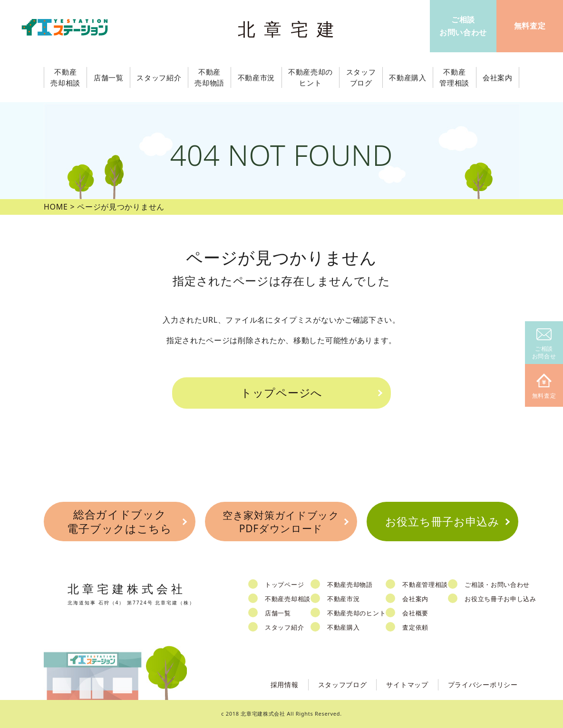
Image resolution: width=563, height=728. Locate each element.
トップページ (284, 584)
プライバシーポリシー (483, 685)
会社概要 (415, 613)
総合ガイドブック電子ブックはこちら (119, 521)
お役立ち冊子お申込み (442, 521)
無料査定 (544, 387)
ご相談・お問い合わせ (497, 584)
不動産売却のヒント (356, 613)
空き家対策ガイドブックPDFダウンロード (281, 522)
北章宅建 (291, 29)
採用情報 (285, 685)
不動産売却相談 (288, 599)
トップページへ (281, 393)
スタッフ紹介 (284, 627)
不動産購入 (344, 627)
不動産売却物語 (350, 584)
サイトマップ (407, 685)
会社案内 (415, 599)
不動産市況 (257, 77)
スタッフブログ (343, 685)
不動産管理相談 (425, 584)
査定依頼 (415, 627)
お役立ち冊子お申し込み (500, 599)
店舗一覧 (278, 613)
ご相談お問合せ (544, 344)
